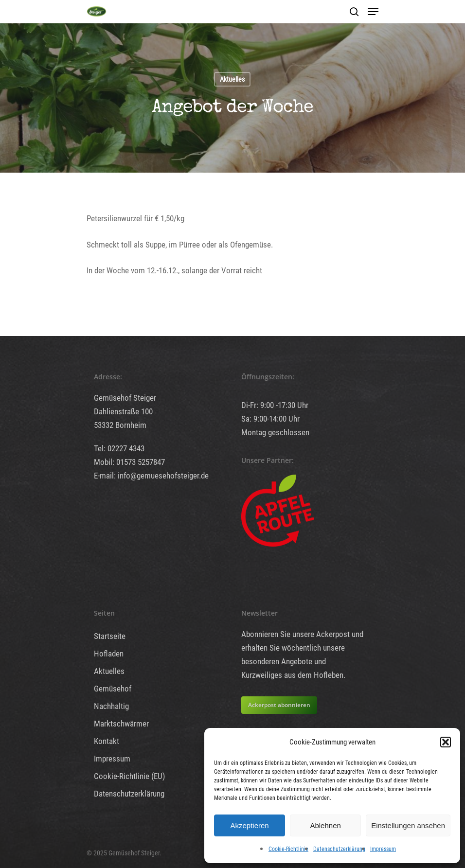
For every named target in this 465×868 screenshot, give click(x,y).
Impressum (383, 849)
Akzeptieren (249, 825)
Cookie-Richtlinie (288, 849)
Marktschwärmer (121, 724)
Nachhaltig (111, 706)
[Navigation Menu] (373, 12)
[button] (446, 742)
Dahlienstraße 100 (123, 411)
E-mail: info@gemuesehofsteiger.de (151, 476)
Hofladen (109, 654)
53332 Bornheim (120, 425)
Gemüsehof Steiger (125, 398)
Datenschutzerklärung (339, 849)
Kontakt (107, 741)
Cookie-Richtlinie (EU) (129, 776)
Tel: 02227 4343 (119, 448)
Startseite (110, 636)
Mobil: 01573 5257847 (129, 462)
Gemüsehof (113, 689)
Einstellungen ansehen (408, 825)
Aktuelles (232, 79)
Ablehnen (325, 825)
